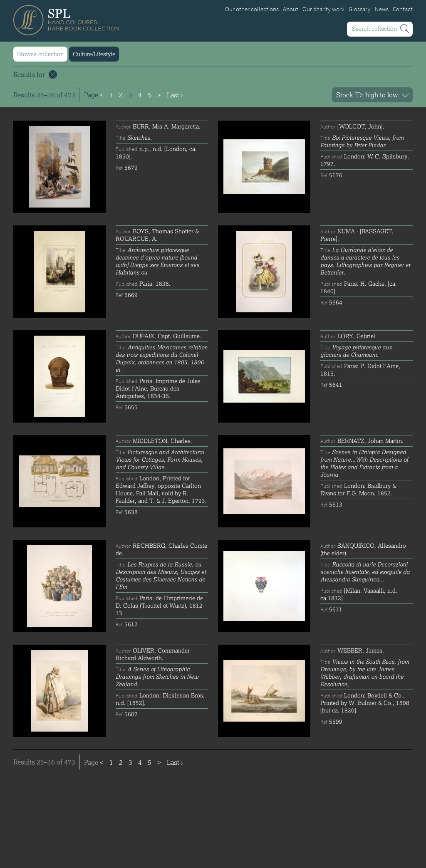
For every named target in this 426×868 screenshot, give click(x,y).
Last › (175, 95)
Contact (403, 9)
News (382, 9)
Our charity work (323, 9)
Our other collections (252, 9)
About (291, 9)
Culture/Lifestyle (94, 54)
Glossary (360, 9)
